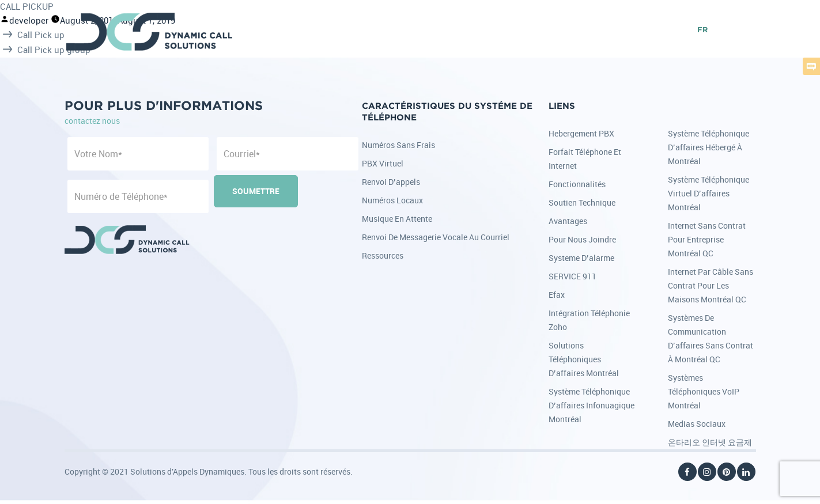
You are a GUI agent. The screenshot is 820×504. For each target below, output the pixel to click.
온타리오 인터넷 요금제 (710, 442)
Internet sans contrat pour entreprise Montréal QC (707, 239)
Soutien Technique (582, 202)
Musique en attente (397, 219)
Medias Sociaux (697, 424)
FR (702, 30)
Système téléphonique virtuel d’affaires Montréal (708, 193)
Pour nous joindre (582, 239)
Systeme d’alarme (581, 258)
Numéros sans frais (398, 145)
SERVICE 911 (573, 276)
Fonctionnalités (577, 184)
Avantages (568, 221)
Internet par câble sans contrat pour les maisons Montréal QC (711, 285)
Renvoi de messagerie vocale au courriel (436, 237)
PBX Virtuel (383, 163)
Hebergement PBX (581, 133)
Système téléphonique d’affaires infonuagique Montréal (592, 405)
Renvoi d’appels (391, 182)
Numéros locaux (392, 200)
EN (683, 30)
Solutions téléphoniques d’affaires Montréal (584, 359)
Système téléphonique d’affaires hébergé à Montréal (708, 147)
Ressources (383, 255)
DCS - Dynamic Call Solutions (150, 32)
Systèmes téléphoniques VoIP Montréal (704, 391)
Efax (557, 295)
